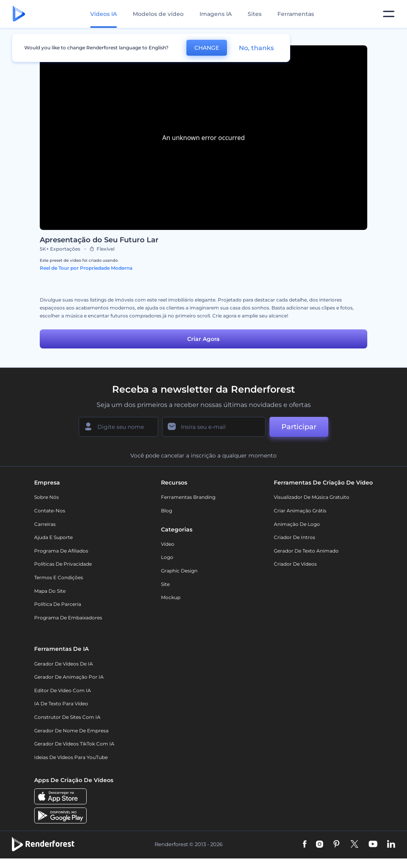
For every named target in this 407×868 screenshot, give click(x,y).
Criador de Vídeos (295, 564)
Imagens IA (216, 14)
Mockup (171, 597)
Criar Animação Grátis (300, 511)
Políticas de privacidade (63, 564)
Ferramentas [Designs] (296, 14)
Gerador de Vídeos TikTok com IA (74, 744)
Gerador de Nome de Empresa (71, 731)
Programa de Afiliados (61, 551)
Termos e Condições (59, 577)
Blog (167, 511)
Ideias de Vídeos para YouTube (71, 757)
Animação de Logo (297, 524)
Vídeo (168, 544)
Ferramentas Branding (188, 497)
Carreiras (45, 524)
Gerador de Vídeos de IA (64, 664)
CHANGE (207, 48)
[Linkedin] (391, 845)
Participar (299, 427)
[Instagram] (320, 845)
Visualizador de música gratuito (312, 497)
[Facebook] (305, 845)
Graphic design (179, 571)
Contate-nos (50, 511)
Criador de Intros (295, 537)
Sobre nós (47, 497)
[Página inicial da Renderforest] (19, 14)
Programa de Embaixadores (68, 618)
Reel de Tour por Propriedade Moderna (86, 268)
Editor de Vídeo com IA (63, 690)
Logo (167, 557)
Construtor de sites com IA (67, 717)
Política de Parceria (58, 604)
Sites (255, 14)
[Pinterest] (336, 845)
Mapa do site (50, 591)
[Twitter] (354, 845)
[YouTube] (373, 845)
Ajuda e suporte (53, 537)
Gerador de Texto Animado (306, 551)
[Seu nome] (118, 427)
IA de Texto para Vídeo (61, 704)
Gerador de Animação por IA (69, 677)
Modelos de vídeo (158, 14)
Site (165, 584)
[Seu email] (214, 427)
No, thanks (256, 48)
